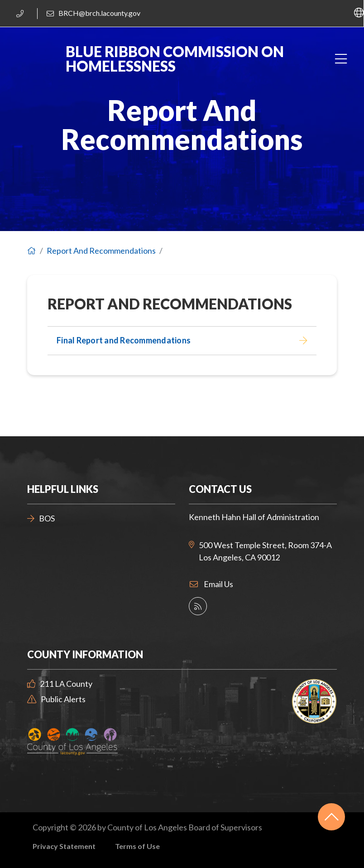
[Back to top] (331, 817)
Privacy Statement (64, 846)
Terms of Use (137, 846)
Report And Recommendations (101, 251)
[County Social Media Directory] (198, 606)
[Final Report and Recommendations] (182, 341)
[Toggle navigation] (341, 59)
